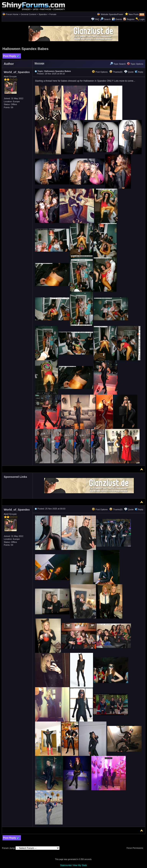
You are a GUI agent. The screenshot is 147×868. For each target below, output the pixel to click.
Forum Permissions (136, 848)
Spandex (43, 14)
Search (105, 19)
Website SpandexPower (112, 14)
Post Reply (11, 56)
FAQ (97, 19)
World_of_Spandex (17, 73)
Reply (140, 72)
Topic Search (118, 64)
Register (131, 19)
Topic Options (135, 64)
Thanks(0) (116, 72)
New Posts (134, 14)
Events (117, 19)
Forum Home (12, 14)
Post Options (100, 72)
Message (40, 63)
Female (53, 14)
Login (142, 19)
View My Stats (80, 865)
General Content (28, 14)
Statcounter (66, 865)
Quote (131, 72)
